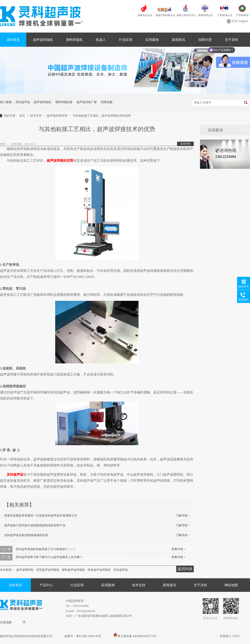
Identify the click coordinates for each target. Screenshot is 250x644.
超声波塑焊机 (25, 570)
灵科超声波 (23, 102)
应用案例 (152, 40)
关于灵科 (200, 585)
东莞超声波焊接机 (48, 570)
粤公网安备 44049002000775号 (135, 636)
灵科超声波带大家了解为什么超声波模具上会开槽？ (49, 557)
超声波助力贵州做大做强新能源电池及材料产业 (35, 525)
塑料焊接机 (74, 40)
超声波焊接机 (43, 40)
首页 (22, 116)
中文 (235, 21)
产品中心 (46, 585)
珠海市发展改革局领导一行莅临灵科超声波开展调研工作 (41, 516)
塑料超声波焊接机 (74, 570)
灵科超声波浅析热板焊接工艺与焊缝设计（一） (46, 549)
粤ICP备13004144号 (89, 636)
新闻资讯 (179, 40)
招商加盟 (107, 102)
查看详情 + (178, 549)
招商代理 (205, 40)
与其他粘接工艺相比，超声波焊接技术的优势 (102, 116)
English (244, 21)
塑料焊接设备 (64, 102)
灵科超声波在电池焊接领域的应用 (26, 535)
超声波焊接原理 (57, 116)
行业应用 (126, 40)
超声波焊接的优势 (60, 161)
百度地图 (13, 622)
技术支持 (36, 116)
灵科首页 (13, 40)
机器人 (101, 40)
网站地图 (231, 585)
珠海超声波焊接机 (99, 570)
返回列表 (185, 144)
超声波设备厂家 (87, 102)
